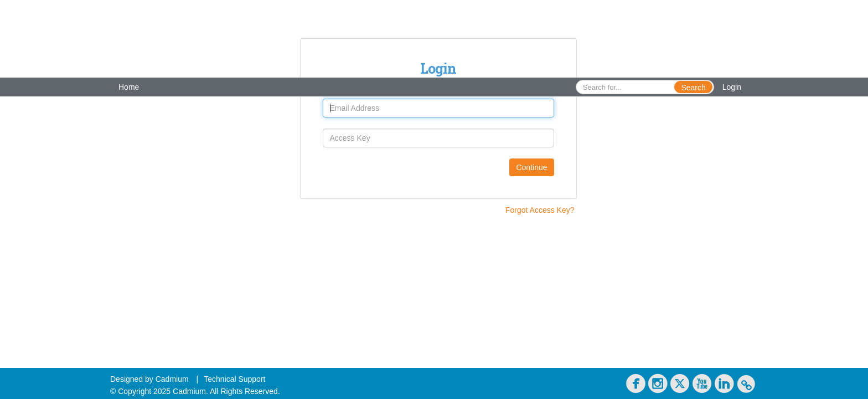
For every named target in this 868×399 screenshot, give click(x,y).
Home (129, 87)
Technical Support (234, 379)
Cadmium (172, 379)
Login (732, 87)
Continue (531, 167)
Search (693, 88)
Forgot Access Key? (540, 210)
